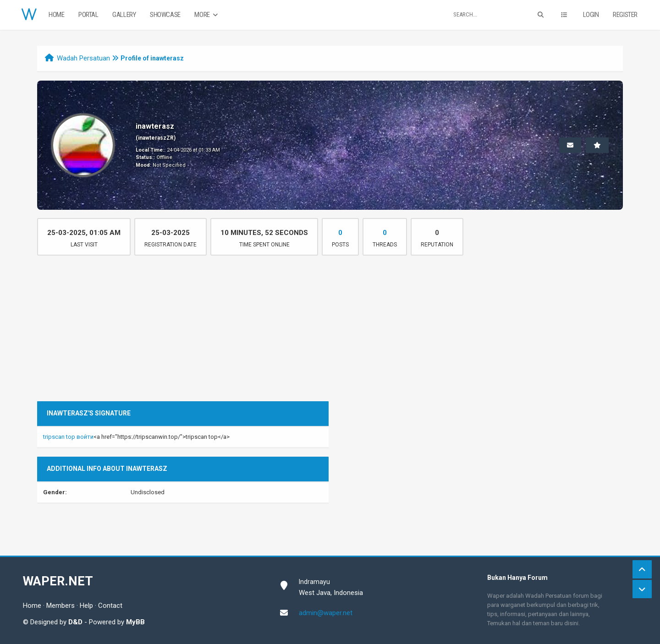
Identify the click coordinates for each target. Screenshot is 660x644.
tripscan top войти (68, 437)
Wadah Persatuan (83, 58)
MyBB (135, 622)
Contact (110, 606)
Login (591, 15)
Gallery (124, 15)
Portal (88, 15)
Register (625, 15)
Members (60, 606)
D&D (75, 622)
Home (56, 15)
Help (86, 606)
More (207, 15)
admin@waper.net (326, 613)
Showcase (165, 15)
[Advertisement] (330, 333)
